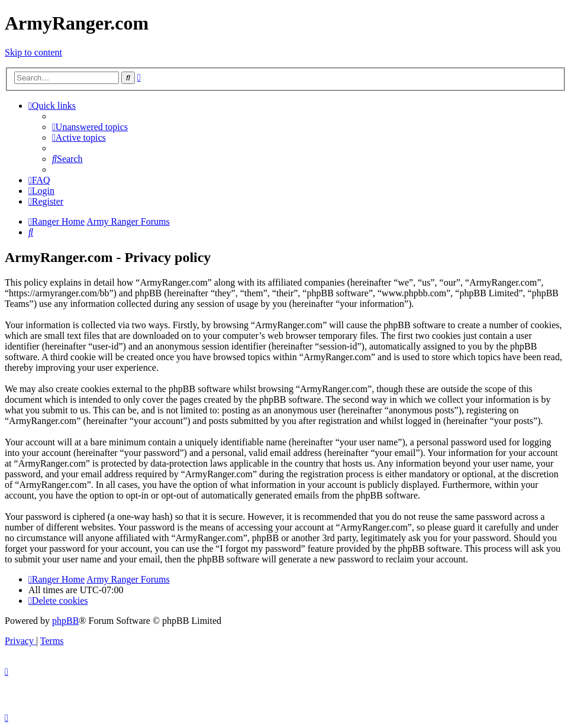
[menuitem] (90, 127)
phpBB (65, 621)
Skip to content (33, 52)
